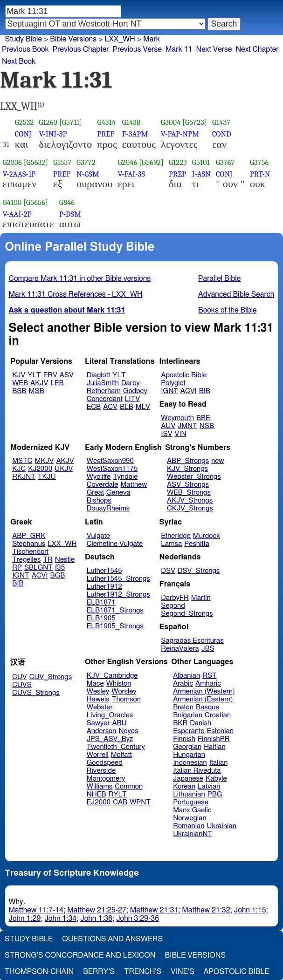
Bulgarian (188, 715)
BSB (19, 391)
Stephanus (29, 544)
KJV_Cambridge (112, 676)
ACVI (189, 391)
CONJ (23, 134)
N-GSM (88, 174)
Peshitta (197, 544)
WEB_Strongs (189, 493)
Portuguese (191, 802)
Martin (201, 598)
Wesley (98, 691)
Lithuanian (189, 794)
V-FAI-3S (131, 174)
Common (129, 786)
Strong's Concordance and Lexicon (80, 955)
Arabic (183, 684)
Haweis (98, 699)
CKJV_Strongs (190, 508)
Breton (183, 707)
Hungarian (189, 755)
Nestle (65, 560)
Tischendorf (30, 552)
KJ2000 (40, 469)
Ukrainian (222, 826)
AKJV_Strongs (190, 500)
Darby (131, 383)
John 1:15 (250, 910)
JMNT (187, 426)
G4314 (106, 122)
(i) (41, 105)
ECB (94, 407)
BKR (180, 723)
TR (48, 560)
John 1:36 (96, 919)
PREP (106, 134)
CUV (20, 677)
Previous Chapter (81, 49)
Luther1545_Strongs (118, 579)
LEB (57, 383)
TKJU (47, 477)
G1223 (178, 162)
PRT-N (260, 174)
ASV (67, 375)
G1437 (221, 122)
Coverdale (103, 485)
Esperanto (189, 731)
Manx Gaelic (192, 810)
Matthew (134, 485)
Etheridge (176, 536)
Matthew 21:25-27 (97, 910)
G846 (67, 202)
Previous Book (25, 49)
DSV (168, 571)
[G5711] (71, 122)
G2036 (12, 162)
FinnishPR (214, 739)
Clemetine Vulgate (115, 544)
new (217, 461)
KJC (19, 469)
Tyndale (125, 477)
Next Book (19, 61)
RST (210, 676)
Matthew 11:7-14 (36, 910)
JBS (208, 649)
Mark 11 (179, 49)
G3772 (86, 162)
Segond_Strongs (187, 614)
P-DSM (70, 214)
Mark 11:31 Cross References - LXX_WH (76, 294)
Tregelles (26, 560)
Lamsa (171, 544)
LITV (132, 399)
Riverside (101, 771)
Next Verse (214, 49)
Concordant (105, 399)
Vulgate (98, 536)
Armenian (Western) (204, 691)
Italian (219, 763)
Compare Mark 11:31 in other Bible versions (80, 279)
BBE (203, 418)
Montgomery (106, 779)
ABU (119, 723)
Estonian (220, 731)
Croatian (218, 715)
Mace (95, 684)
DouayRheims (108, 508)
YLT (34, 375)
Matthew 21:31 (154, 910)
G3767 (225, 162)
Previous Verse (137, 49)
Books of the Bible (228, 310)
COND (222, 134)
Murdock (207, 536)
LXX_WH (62, 544)
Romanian (189, 826)
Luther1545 (104, 571)
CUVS (22, 685)
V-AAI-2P (17, 214)
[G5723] (195, 122)
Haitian (215, 747)
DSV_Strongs (199, 571)
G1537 (62, 162)
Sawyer (98, 723)
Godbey (135, 391)
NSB (207, 426)
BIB (205, 391)
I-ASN (201, 174)
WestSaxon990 (110, 461)
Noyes (128, 731)
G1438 (131, 122)
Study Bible (24, 39)
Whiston (119, 684)
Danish (200, 723)
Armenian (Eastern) (203, 699)
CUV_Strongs (51, 677)
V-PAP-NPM (180, 134)
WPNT (140, 802)
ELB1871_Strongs (115, 610)
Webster (100, 707)
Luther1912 (104, 587)
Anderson (102, 731)
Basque (208, 707)
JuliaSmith (103, 383)
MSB (36, 391)
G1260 (48, 122)
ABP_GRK (29, 536)
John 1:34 (60, 919)
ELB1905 (101, 618)
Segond (173, 606)
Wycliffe (99, 477)
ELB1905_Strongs (115, 626)
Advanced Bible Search (236, 294)
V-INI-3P (53, 134)
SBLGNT (38, 568)
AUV (168, 426)
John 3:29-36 (138, 919)
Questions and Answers (112, 939)
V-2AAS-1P (19, 174)
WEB (20, 383)
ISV (166, 434)
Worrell (98, 755)
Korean (184, 786)
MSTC (22, 461)
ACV (110, 407)
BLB (127, 407)
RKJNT (24, 477)
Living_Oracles (110, 715)
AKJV (39, 383)
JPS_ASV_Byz (110, 739)
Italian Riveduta (197, 771)
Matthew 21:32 (206, 910)
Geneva (118, 493)
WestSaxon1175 (112, 469)
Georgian (187, 747)
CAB (120, 802)
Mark (152, 39)
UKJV (64, 469)
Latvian (209, 786)
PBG (215, 794)
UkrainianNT (193, 834)
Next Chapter (257, 49)
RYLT (117, 794)
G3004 (171, 122)
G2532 (24, 122)
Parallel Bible (219, 279)
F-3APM (135, 134)
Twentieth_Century (116, 747)
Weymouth (177, 418)
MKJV (45, 461)
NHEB (97, 794)
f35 (60, 568)
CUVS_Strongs (36, 693)
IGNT (169, 391)
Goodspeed (105, 763)
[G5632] (36, 162)
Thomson (126, 699)
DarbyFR (175, 598)
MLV (143, 407)
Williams (100, 786)
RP (17, 568)
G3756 (259, 162)
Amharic (208, 684)
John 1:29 (25, 919)
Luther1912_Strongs (118, 595)
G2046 (127, 162)
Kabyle (216, 779)
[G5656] (36, 202)
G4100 (12, 202)
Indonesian (190, 763)
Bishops (99, 500)
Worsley (124, 691)
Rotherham (104, 391)
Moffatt (121, 755)
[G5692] (151, 162)
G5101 (201, 162)
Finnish (184, 739)
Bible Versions (73, 39)
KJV (19, 375)
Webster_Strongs (194, 477)
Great (95, 493)
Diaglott (98, 375)
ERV (50, 375)
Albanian (186, 676)
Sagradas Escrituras (192, 641)
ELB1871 (101, 602)
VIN (180, 434)
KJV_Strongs (187, 469)
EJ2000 (99, 802)
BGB (58, 575)
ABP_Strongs (188, 461)
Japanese (188, 779)
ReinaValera (180, 649)
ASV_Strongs (188, 485)
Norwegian (190, 818)
